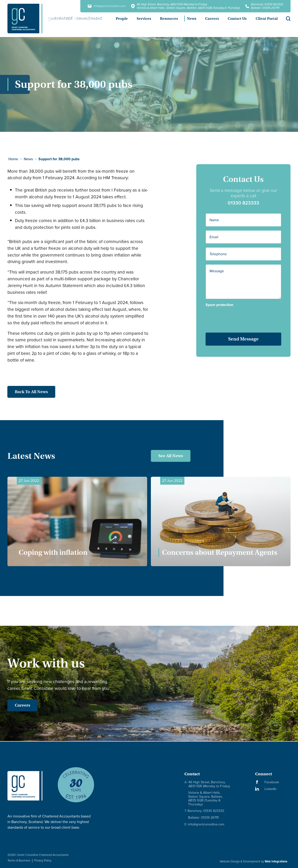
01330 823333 (244, 203)
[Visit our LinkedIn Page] (273, 789)
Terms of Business (19, 860)
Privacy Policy (43, 860)
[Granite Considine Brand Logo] (29, 786)
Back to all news (24, 392)
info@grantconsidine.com (107, 6)
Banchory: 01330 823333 (267, 4)
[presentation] (242, 318)
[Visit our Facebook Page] (273, 782)
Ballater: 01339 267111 (265, 8)
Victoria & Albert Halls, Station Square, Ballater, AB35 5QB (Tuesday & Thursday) (188, 8)
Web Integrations (276, 861)
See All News (171, 456)
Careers (16, 705)
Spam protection (220, 305)
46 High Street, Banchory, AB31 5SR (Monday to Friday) (172, 4)
